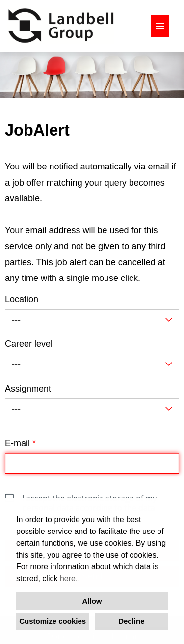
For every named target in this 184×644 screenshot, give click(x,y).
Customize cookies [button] (53, 621)
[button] (83, 580)
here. (69, 578)
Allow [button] (92, 601)
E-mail (20, 443)
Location (22, 299)
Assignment (28, 389)
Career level (29, 344)
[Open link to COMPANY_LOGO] (61, 26)
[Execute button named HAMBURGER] (160, 26)
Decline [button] (131, 621)
